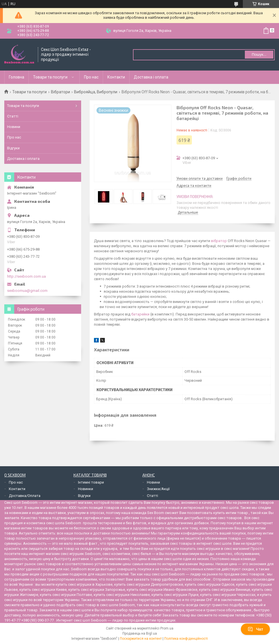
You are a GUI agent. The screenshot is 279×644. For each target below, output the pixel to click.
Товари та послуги (50, 77)
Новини (14, 127)
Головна (17, 77)
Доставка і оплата (151, 77)
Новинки (86, 489)
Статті (13, 116)
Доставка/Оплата (25, 496)
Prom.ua (167, 628)
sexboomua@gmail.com (27, 291)
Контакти (116, 77)
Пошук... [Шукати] (259, 54)
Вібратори (60, 92)
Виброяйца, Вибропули (96, 92)
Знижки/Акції (158, 489)
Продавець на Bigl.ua (140, 633)
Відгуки (13, 148)
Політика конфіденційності (186, 639)
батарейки (140, 314)
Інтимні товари (91, 482)
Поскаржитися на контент (141, 639)
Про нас (91, 77)
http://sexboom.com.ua (26, 276)
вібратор (219, 241)
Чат (255, 629)
